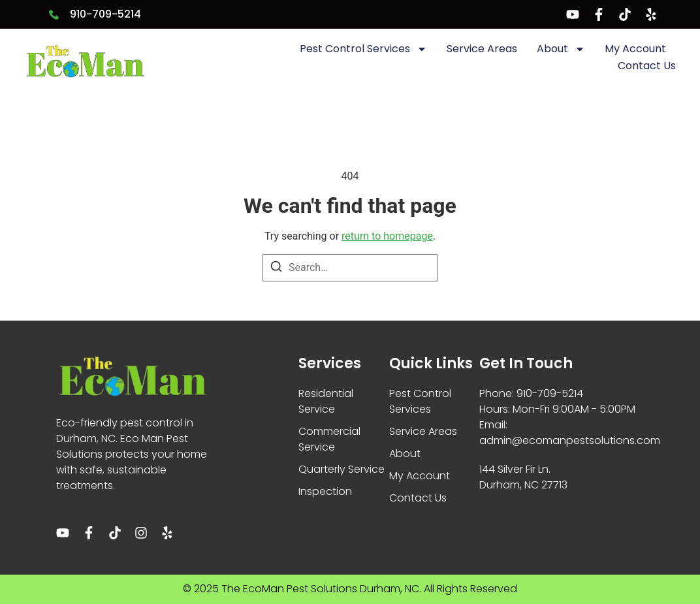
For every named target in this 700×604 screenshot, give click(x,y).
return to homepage (387, 236)
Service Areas (482, 49)
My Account (635, 49)
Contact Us (647, 66)
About (561, 49)
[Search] (276, 269)
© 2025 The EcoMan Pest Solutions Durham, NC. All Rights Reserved (350, 589)
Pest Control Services (363, 49)
